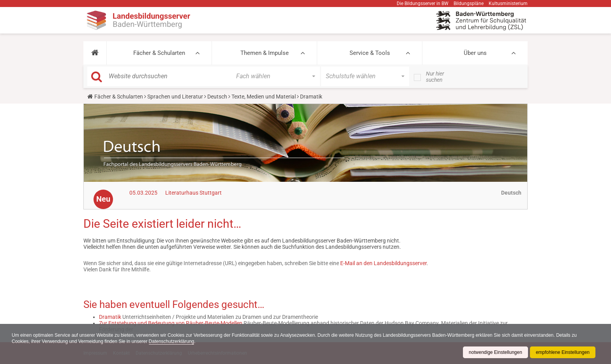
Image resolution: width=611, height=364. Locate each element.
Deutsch (217, 97)
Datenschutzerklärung (172, 341)
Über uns (475, 53)
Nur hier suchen (435, 77)
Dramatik (110, 317)
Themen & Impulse (265, 53)
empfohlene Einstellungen (563, 352)
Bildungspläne (469, 4)
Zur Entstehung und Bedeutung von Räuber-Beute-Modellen (171, 323)
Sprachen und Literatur (175, 97)
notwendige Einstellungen (495, 352)
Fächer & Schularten (159, 53)
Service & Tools (370, 53)
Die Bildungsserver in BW (423, 4)
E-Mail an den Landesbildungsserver (383, 263)
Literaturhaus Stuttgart (193, 193)
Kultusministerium (508, 4)
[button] (95, 53)
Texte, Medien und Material (264, 97)
